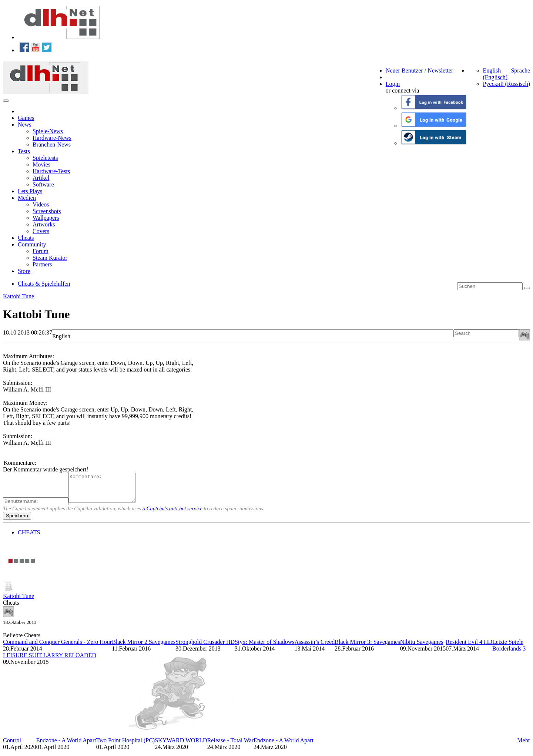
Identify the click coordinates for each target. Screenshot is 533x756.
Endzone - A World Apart (66, 746)
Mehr (524, 746)
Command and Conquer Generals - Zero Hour (57, 647)
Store (24, 271)
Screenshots (47, 211)
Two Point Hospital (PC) (125, 746)
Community (32, 244)
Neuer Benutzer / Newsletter (420, 70)
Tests (24, 151)
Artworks (44, 224)
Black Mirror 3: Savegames (367, 647)
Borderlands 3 (509, 654)
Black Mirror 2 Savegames (144, 647)
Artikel (41, 178)
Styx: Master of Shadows (264, 647)
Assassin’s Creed (314, 647)
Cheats (26, 238)
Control (12, 746)
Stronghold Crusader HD (205, 647)
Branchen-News (52, 145)
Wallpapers (46, 218)
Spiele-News (48, 131)
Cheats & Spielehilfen (44, 284)
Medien (27, 198)
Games (26, 118)
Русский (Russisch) (506, 84)
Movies (41, 164)
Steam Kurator (50, 258)
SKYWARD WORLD (181, 746)
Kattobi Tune (19, 296)
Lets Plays (30, 191)
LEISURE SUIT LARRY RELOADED (50, 661)
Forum (41, 251)
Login (393, 84)
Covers (41, 231)
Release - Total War (230, 746)
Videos (41, 204)
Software (43, 184)
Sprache (520, 70)
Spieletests (45, 158)
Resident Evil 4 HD (469, 647)
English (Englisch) (495, 74)
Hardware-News (52, 138)
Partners (42, 264)
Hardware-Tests (51, 171)
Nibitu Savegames (422, 647)
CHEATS (29, 538)
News (24, 125)
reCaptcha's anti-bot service (172, 514)
